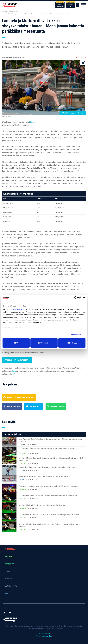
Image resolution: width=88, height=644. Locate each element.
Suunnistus (9, 564)
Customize (44, 343)
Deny (16, 343)
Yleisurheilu (10, 549)
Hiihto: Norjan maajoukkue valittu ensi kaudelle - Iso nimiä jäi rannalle (43, 477)
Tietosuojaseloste (44, 634)
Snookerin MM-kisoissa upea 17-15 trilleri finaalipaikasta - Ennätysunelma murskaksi (49, 515)
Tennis (7, 571)
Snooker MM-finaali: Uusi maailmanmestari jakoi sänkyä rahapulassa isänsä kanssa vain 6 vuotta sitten (51, 459)
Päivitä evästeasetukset (44, 636)
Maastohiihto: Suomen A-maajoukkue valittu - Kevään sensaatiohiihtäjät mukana (47, 467)
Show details (76, 335)
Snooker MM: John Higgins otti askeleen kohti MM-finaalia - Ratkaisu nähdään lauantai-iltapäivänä (50, 525)
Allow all (72, 343)
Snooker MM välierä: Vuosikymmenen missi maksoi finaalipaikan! (42, 505)
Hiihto (7, 594)
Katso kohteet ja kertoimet (20, 360)
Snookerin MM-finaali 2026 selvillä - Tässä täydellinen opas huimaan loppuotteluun (48, 496)
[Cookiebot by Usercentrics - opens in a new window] (76, 298)
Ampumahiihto (11, 586)
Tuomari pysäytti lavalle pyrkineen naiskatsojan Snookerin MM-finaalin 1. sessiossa (48, 486)
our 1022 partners (16, 309)
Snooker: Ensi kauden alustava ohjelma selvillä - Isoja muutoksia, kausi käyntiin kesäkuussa (47, 450)
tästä (32, 122)
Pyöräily (8, 579)
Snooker (8, 557)
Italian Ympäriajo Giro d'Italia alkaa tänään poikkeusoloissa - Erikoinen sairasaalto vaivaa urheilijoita (50, 440)
